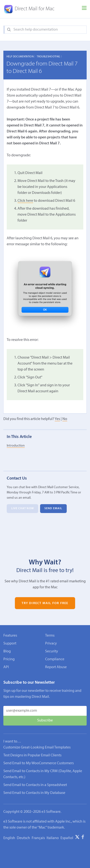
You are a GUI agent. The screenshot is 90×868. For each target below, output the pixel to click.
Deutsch (23, 838)
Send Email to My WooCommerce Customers (39, 763)
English (9, 838)
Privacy (51, 644)
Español (67, 838)
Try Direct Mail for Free (45, 603)
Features (10, 636)
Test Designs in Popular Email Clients (32, 755)
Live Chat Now (23, 509)
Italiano (53, 838)
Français (38, 838)
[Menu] (84, 9)
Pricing (9, 659)
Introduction (16, 446)
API (6, 667)
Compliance (55, 659)
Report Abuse (56, 667)
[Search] (9, 30)
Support (10, 644)
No (65, 419)
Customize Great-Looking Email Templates (37, 748)
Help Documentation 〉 (22, 57)
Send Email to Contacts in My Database (34, 793)
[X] (77, 838)
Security (52, 651)
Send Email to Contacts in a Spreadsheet (35, 785)
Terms (50, 636)
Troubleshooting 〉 (50, 57)
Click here (25, 201)
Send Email (53, 509)
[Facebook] (83, 838)
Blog (7, 651)
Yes (57, 419)
